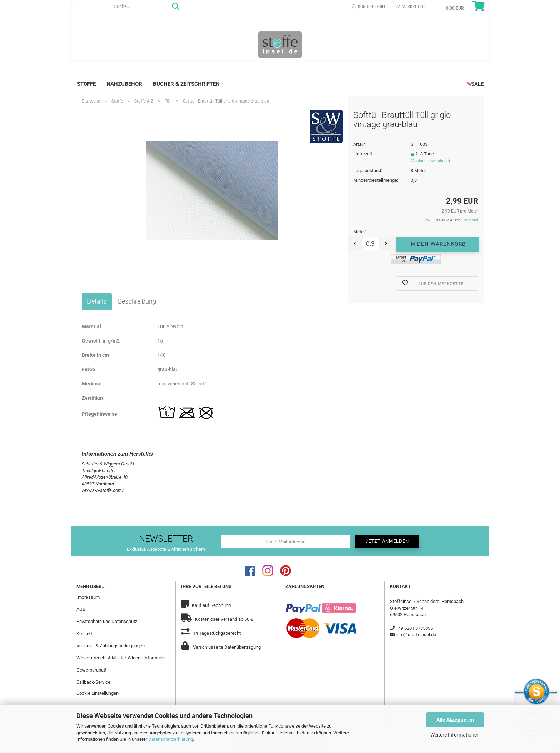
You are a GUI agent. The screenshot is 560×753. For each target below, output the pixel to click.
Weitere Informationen (455, 735)
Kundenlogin (369, 7)
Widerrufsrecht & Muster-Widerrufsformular (121, 658)
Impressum (88, 597)
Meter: (360, 232)
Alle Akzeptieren (455, 720)
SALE (475, 84)
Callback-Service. (94, 682)
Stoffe (86, 84)
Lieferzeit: (363, 154)
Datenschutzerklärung (171, 739)
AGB (81, 609)
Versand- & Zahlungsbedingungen (111, 646)
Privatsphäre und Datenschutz (107, 621)
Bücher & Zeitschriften (186, 84)
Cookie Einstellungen (97, 693)
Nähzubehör (124, 84)
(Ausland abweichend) (430, 161)
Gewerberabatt (91, 670)
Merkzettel (411, 7)
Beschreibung (137, 301)
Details (97, 301)
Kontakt (84, 634)
